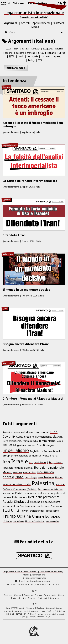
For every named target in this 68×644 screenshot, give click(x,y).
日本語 (62, 53)
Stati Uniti (8, 363)
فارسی (26, 611)
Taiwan (24, 511)
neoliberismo (46, 477)
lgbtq (50, 462)
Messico (17, 472)
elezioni (57, 437)
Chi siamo (19, 3)
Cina (54, 432)
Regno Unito (50, 595)
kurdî (34, 614)
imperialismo (10, 145)
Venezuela (52, 521)
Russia (8, 501)
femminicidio (30, 441)
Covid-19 (9, 436)
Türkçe (31, 60)
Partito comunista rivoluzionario (34, 493)
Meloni (7, 472)
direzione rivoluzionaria (37, 437)
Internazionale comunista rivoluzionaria (34, 456)
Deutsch (36, 49)
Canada (18, 595)
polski (21, 56)
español (9, 53)
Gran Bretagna (45, 445)
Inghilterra (37, 451)
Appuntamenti (41, 23)
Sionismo (56, 506)
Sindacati (21, 501)
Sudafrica (54, 598)
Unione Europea (46, 516)
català (25, 49)
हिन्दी (49, 611)
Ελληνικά (48, 49)
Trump (6, 87)
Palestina (8, 254)
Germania (28, 595)
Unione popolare (13, 521)
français (31, 53)
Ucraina (24, 516)
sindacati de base (40, 502)
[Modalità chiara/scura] (65, 3)
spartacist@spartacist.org (38, 581)
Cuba (19, 437)
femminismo (47, 441)
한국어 (12, 56)
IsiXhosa (41, 617)
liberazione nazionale (49, 467)
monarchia (29, 472)
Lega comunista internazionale (34, 14)
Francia (38, 595)
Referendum (20, 497)
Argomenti (11, 23)
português (32, 56)
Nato (19, 477)
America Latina (11, 432)
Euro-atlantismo (12, 441)
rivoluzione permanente (44, 497)
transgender (37, 511)
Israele (6, 199)
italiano (51, 53)
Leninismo (40, 462)
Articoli (25, 23)
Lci (31, 462)
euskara (20, 53)
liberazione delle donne (17, 468)
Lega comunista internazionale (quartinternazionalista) (33, 572)
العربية (8, 49)
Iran (5, 309)
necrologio (31, 477)
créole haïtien (59, 611)
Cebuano (30, 608)
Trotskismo (52, 511)
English (59, 49)
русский (45, 56)
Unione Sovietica (35, 521)
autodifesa (27, 432)
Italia (13, 598)
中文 (40, 60)
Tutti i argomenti (16, 68)
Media (35, 27)
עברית (41, 53)
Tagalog (57, 56)
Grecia (61, 595)
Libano (58, 462)
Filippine (32, 598)
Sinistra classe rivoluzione (35, 506)
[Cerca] (62, 32)
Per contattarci (38, 3)
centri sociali (42, 432)
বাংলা (16, 49)
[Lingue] (60, 3)
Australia (8, 595)
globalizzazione (26, 445)
